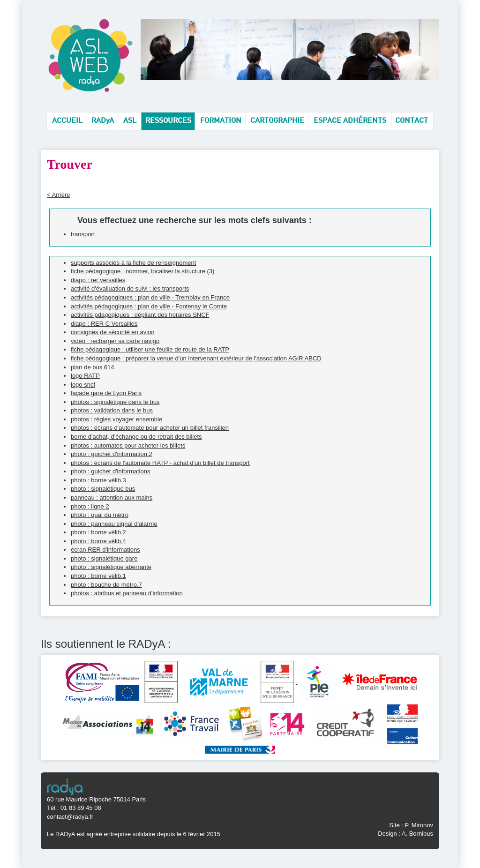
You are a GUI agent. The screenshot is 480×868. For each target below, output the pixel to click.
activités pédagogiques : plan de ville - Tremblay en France (150, 297)
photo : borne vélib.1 (98, 576)
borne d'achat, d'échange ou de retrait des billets (136, 437)
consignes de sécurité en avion (113, 332)
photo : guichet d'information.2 (112, 454)
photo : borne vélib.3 (98, 480)
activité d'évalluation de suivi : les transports (130, 288)
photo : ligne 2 (90, 506)
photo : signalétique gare (104, 558)
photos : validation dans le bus (112, 410)
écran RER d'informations (105, 550)
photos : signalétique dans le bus (115, 402)
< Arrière (59, 195)
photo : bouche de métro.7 (106, 585)
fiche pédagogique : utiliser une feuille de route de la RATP (150, 349)
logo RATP (85, 376)
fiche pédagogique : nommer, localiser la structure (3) (142, 271)
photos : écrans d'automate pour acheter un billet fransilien (150, 428)
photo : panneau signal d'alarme (114, 524)
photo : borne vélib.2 (98, 532)
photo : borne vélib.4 (98, 541)
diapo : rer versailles (98, 280)
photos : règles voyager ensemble (116, 419)
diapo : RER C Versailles (104, 324)
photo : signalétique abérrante (111, 567)
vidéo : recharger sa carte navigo (115, 341)
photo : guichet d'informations (110, 471)
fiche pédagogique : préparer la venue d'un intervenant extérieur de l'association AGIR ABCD (196, 358)
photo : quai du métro (100, 515)
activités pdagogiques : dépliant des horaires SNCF (140, 315)
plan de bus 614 (93, 367)
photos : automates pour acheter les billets (128, 445)
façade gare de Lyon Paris (106, 393)
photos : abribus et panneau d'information (127, 593)
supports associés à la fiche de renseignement (133, 263)
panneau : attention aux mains (112, 498)
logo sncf (83, 385)
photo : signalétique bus (103, 489)
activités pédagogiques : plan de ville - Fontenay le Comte (149, 306)
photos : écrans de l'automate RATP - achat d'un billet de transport (160, 463)
